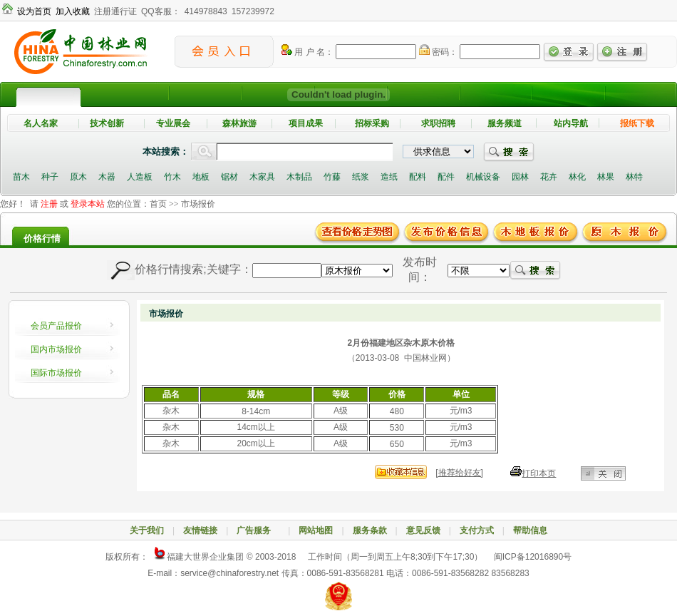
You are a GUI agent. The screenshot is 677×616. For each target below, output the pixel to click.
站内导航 (571, 123)
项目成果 (306, 123)
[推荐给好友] (459, 473)
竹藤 (332, 177)
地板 (201, 177)
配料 (418, 177)
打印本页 (539, 473)
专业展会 (173, 123)
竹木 (172, 177)
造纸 (389, 177)
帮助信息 (530, 530)
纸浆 (361, 177)
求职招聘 (438, 123)
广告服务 (258, 530)
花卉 (549, 177)
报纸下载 (637, 123)
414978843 (206, 11)
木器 (107, 177)
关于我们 (147, 530)
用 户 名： (308, 52)
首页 (158, 204)
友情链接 (200, 530)
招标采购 (372, 123)
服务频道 (505, 123)
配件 (446, 177)
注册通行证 (115, 11)
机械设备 (483, 177)
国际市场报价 (56, 373)
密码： (438, 52)
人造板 (140, 177)
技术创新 (107, 123)
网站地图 (316, 530)
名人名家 (41, 123)
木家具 (262, 177)
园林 (520, 177)
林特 (634, 177)
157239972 (253, 11)
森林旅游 (239, 123)
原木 (78, 177)
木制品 (299, 177)
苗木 (21, 177)
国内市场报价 (56, 349)
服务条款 (370, 530)
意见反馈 (423, 530)
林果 (606, 177)
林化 (577, 177)
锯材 (229, 177)
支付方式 (477, 530)
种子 (50, 177)
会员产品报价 (56, 326)
